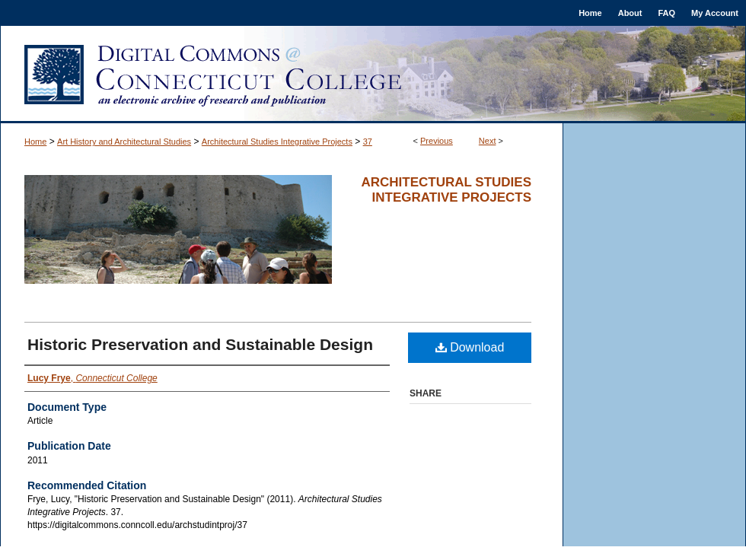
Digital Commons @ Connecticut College (373, 75)
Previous (437, 141)
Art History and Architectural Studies (124, 142)
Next (488, 141)
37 (368, 142)
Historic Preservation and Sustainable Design (200, 344)
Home (35, 142)
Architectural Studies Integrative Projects (277, 142)
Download (470, 347)
